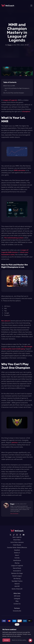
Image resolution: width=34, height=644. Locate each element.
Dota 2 (17, 555)
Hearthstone (17, 560)
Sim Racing (17, 579)
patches (15, 443)
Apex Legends (17, 537)
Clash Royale (17, 545)
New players (6, 321)
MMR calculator (20, 170)
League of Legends (10, 100)
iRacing (17, 563)
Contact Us (17, 604)
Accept (6, 640)
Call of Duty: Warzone (17, 542)
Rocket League (17, 576)
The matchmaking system (14, 238)
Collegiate (17, 599)
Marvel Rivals (17, 568)
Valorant (17, 584)
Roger (10, 45)
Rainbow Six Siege (17, 573)
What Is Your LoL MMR (9, 86)
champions (26, 111)
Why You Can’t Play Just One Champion (14, 93)
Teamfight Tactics (17, 581)
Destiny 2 (17, 553)
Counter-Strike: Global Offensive (17, 547)
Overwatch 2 (17, 571)
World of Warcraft (17, 589)
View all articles (14, 514)
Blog (17, 601)
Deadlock (17, 550)
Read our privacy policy (19, 640)
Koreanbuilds (17, 611)
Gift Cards (17, 596)
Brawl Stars (17, 540)
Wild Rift (17, 586)
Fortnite (17, 558)
